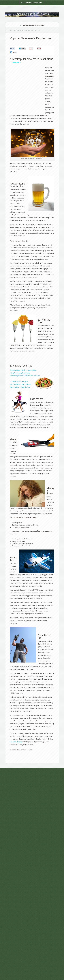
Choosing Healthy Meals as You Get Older (23, 370)
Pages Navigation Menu (32, 3)
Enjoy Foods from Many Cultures (20, 384)
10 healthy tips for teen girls (19, 381)
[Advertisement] (23, 89)
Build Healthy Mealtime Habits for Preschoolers (25, 376)
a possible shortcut (16, 742)
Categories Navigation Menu (32, 25)
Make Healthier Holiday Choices (20, 387)
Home (12, 30)
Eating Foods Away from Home (20, 373)
